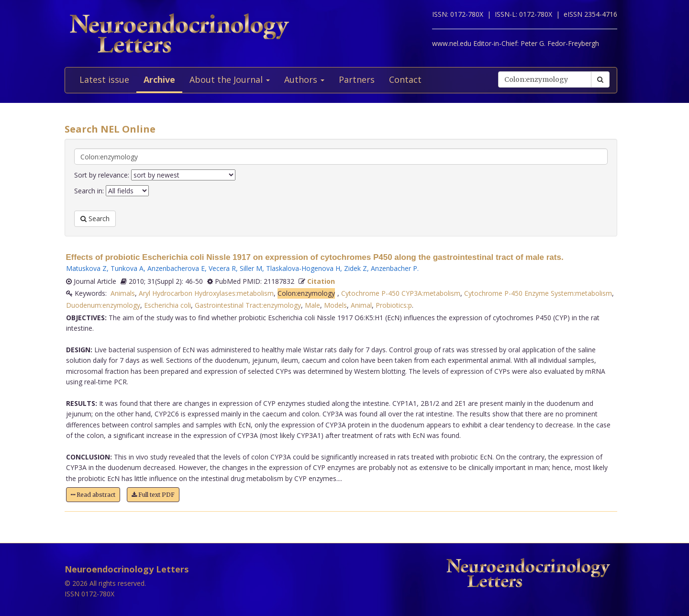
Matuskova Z (86, 268)
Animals (123, 293)
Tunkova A (127, 268)
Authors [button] (304, 79)
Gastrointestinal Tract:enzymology (248, 305)
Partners (357, 79)
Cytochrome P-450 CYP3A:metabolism (401, 293)
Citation (321, 281)
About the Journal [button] (230, 79)
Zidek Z (356, 268)
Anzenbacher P (394, 268)
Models (335, 305)
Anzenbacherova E (176, 268)
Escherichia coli (167, 305)
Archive (159, 79)
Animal (361, 305)
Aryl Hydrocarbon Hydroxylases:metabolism (206, 293)
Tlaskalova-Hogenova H (303, 268)
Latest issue (104, 79)
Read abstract (93, 495)
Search (95, 218)
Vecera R (222, 268)
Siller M (251, 268)
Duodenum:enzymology (103, 305)
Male (312, 305)
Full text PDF (153, 495)
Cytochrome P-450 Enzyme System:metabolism (538, 293)
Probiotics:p (394, 305)
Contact (405, 79)
